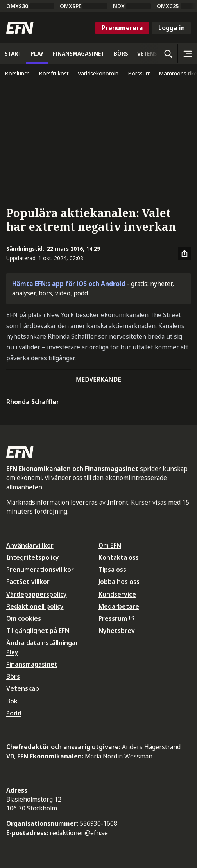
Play (12, 652)
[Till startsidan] (20, 28)
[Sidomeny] (187, 54)
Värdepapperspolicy (37, 594)
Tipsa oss (112, 570)
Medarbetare (119, 606)
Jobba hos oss (119, 582)
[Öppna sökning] (168, 54)
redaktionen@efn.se (79, 833)
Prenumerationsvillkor (40, 570)
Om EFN (110, 545)
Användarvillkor (30, 545)
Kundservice (117, 594)
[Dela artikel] (184, 253)
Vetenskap (23, 688)
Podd (14, 713)
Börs (13, 676)
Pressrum (116, 618)
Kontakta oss (119, 557)
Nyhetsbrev (117, 631)
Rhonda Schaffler (33, 402)
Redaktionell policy (35, 606)
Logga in (172, 28)
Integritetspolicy (33, 557)
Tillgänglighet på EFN (38, 631)
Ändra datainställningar (42, 643)
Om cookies (24, 618)
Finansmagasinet (32, 664)
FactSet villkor (28, 582)
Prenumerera (122, 28)
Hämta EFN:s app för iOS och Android (69, 284)
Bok (12, 701)
